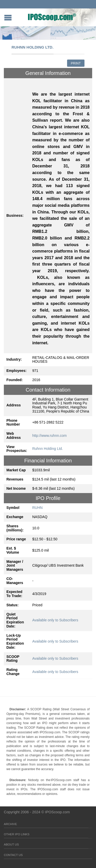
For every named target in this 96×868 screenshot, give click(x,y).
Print (76, 63)
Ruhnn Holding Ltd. (48, 449)
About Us (11, 844)
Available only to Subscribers (55, 620)
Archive (10, 824)
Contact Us (13, 855)
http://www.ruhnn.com (50, 436)
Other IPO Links (17, 834)
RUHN (37, 508)
